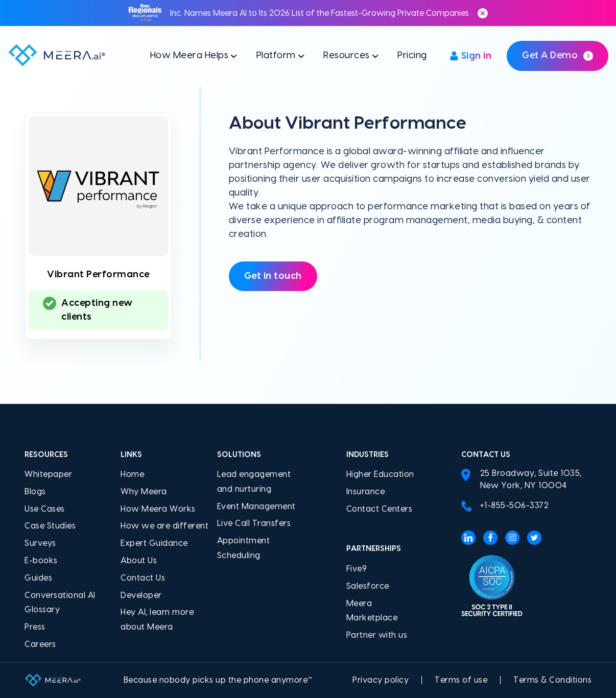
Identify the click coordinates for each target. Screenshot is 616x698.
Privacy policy (381, 680)
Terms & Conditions (552, 680)
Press (35, 627)
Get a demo (558, 56)
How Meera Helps (189, 55)
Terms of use (461, 680)
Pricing (412, 55)
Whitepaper (48, 474)
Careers (40, 644)
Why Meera (144, 492)
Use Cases (45, 509)
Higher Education (380, 474)
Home (132, 474)
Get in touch (273, 276)
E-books (41, 561)
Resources (347, 55)
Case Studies (50, 526)
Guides (38, 578)
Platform (276, 55)
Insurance (366, 492)
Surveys (40, 543)
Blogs (35, 492)
